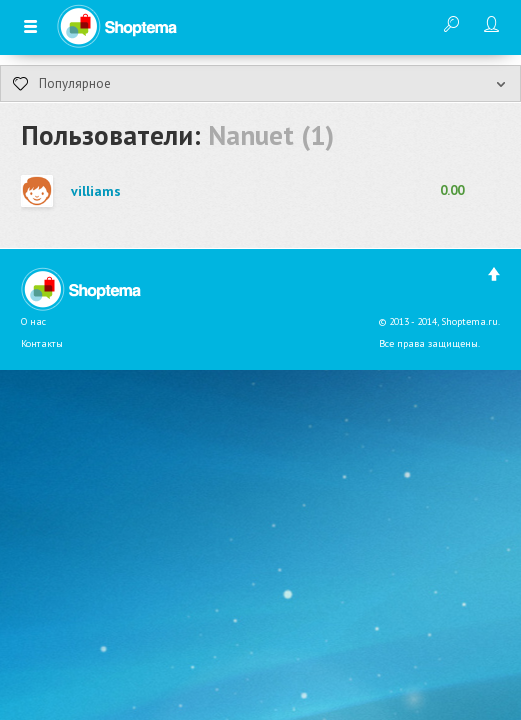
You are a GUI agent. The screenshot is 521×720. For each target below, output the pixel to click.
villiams (96, 191)
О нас (33, 321)
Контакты (42, 343)
